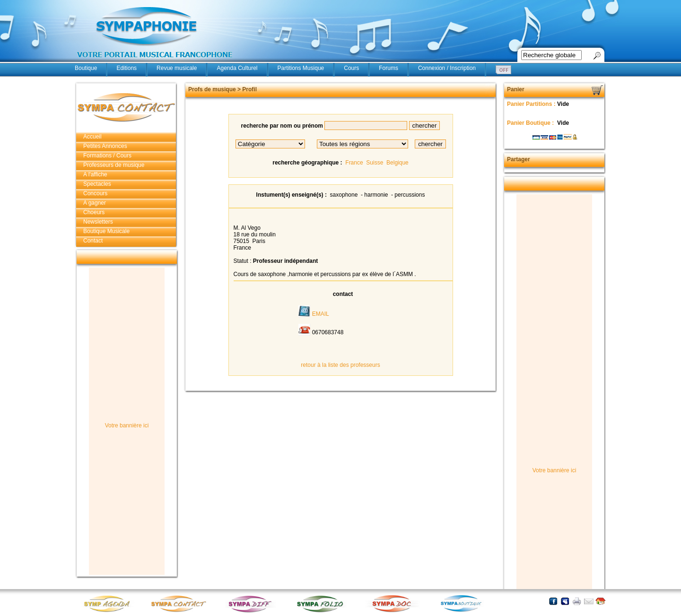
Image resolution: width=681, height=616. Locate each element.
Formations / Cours (107, 156)
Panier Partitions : (532, 104)
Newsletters (98, 222)
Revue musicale (177, 68)
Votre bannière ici (127, 425)
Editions (127, 68)
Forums (389, 68)
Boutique (86, 68)
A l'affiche (95, 174)
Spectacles (97, 184)
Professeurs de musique (114, 165)
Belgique (397, 163)
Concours (95, 193)
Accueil (92, 137)
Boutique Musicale (106, 231)
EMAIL (321, 314)
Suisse (375, 163)
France (354, 163)
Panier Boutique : (531, 123)
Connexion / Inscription (447, 68)
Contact (93, 241)
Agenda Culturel (237, 68)
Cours (351, 68)
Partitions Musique (301, 68)
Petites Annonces (105, 146)
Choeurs (94, 212)
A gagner (95, 203)
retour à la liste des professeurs (340, 365)
